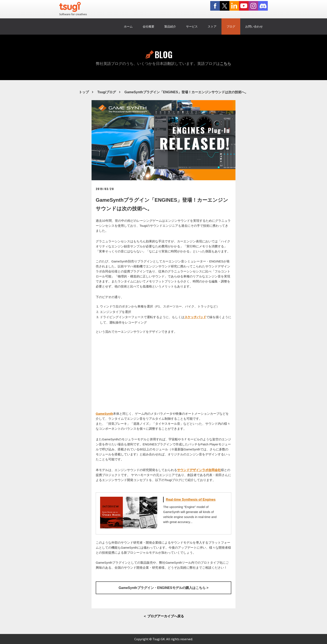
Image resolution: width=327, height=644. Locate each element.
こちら (225, 64)
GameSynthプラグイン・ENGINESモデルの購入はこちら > (164, 588)
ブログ (231, 26)
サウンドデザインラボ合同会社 (199, 470)
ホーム (128, 26)
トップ (84, 92)
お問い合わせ (254, 26)
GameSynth (104, 414)
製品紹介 (170, 26)
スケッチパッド (195, 317)
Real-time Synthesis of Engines (191, 500)
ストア (212, 26)
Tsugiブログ (107, 92)
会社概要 (148, 26)
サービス (192, 26)
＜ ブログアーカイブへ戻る (163, 616)
